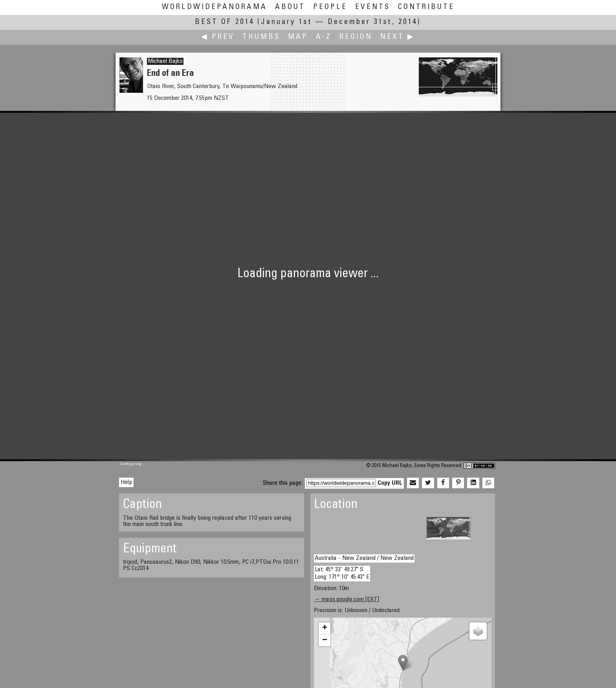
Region (356, 37)
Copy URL (390, 483)
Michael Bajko (165, 61)
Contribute (426, 7)
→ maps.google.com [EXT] (346, 600)
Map (298, 37)
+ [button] (325, 628)
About (290, 7)
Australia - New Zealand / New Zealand (364, 558)
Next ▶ (398, 37)
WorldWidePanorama (214, 7)
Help (126, 482)
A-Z (324, 37)
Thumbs (261, 37)
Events (373, 7)
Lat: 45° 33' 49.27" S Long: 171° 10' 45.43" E (342, 573)
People (330, 7)
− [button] (325, 640)
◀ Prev (218, 37)
